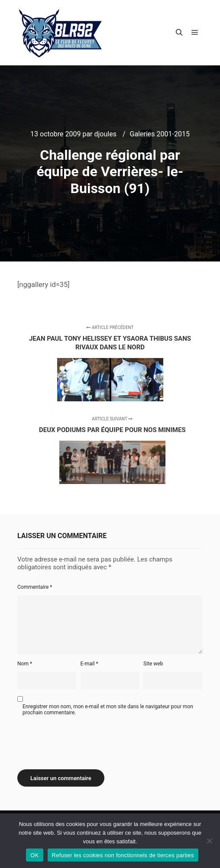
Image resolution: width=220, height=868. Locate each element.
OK (34, 855)
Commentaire (35, 587)
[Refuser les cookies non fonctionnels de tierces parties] (209, 841)
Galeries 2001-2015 (160, 134)
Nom (25, 664)
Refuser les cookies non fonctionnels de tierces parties (123, 855)
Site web (153, 664)
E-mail (89, 664)
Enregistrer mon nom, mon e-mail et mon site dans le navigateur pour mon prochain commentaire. (108, 710)
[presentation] (83, 739)
